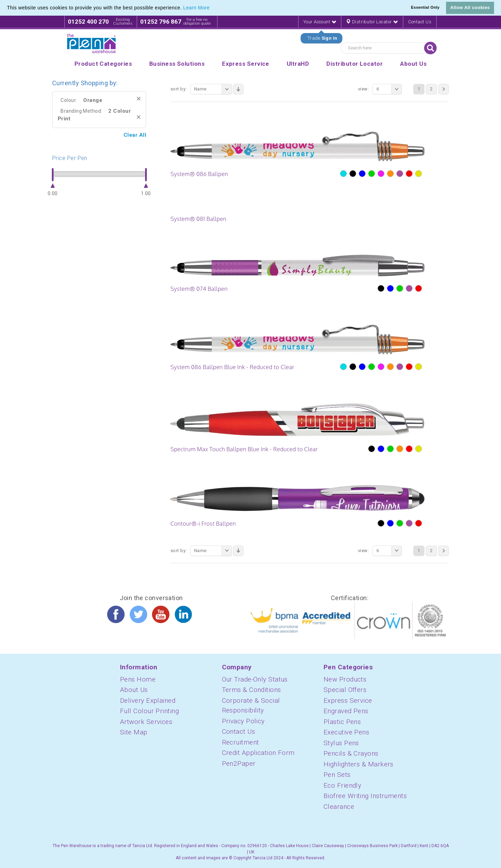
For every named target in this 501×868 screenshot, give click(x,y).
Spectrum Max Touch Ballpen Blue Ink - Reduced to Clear (244, 449)
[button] (212, 8)
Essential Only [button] (425, 7)
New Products (345, 679)
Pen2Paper (239, 763)
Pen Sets (337, 775)
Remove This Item (139, 99)
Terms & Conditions (252, 690)
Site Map (134, 732)
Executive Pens (346, 732)
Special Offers (345, 690)
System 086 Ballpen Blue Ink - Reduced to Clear (232, 367)
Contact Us (420, 22)
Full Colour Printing (149, 711)
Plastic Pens (342, 722)
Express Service (348, 700)
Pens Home (138, 679)
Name (213, 89)
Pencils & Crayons (351, 753)
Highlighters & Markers (359, 764)
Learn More (197, 8)
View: (363, 89)
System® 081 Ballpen (198, 219)
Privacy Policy (243, 721)
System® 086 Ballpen (199, 174)
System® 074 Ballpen (199, 289)
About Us (134, 690)
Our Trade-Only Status (255, 679)
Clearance (339, 807)
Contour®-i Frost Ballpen (203, 524)
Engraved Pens (346, 711)
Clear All (135, 135)
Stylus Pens (341, 743)
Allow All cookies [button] (470, 7)
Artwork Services (146, 722)
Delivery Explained (148, 700)
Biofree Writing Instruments (365, 796)
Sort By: (179, 89)
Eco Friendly (342, 785)
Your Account (320, 22)
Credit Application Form (258, 753)
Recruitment (241, 742)
